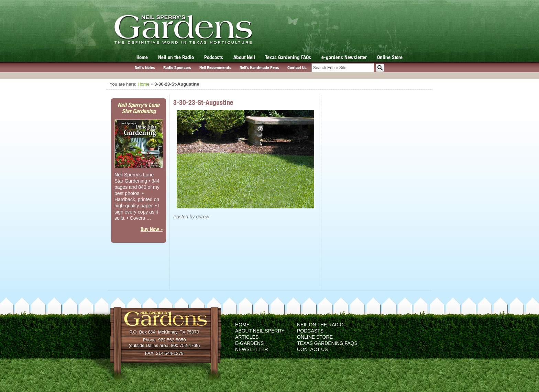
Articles (247, 337)
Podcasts (214, 57)
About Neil (244, 57)
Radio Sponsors (177, 68)
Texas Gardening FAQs (288, 57)
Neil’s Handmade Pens (259, 68)
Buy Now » (152, 229)
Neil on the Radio (176, 57)
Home (142, 57)
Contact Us (297, 68)
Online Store (390, 57)
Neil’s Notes (145, 68)
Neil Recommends (215, 68)
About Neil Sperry (260, 331)
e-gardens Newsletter (344, 57)
